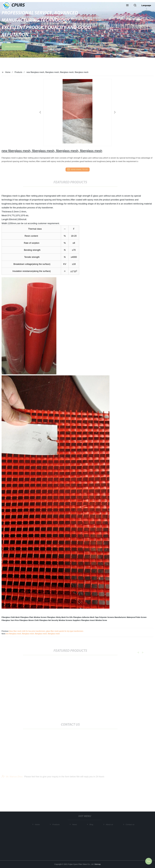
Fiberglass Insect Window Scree (94, 620)
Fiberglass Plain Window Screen (33, 617)
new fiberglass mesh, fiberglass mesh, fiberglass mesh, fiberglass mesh (33, 634)
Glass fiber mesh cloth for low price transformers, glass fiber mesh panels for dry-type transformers (46, 631)
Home (8, 72)
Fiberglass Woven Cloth (29, 620)
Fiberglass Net (45, 620)
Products (18, 72)
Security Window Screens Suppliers (66, 620)
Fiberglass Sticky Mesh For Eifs (60, 617)
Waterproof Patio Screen (137, 617)
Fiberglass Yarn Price (10, 620)
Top (149, 861)
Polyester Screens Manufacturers (113, 617)
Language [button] (146, 5)
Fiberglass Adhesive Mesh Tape (86, 617)
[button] (127, 5)
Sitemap (97, 864)
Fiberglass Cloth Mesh (11, 617)
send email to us (78, 169)
